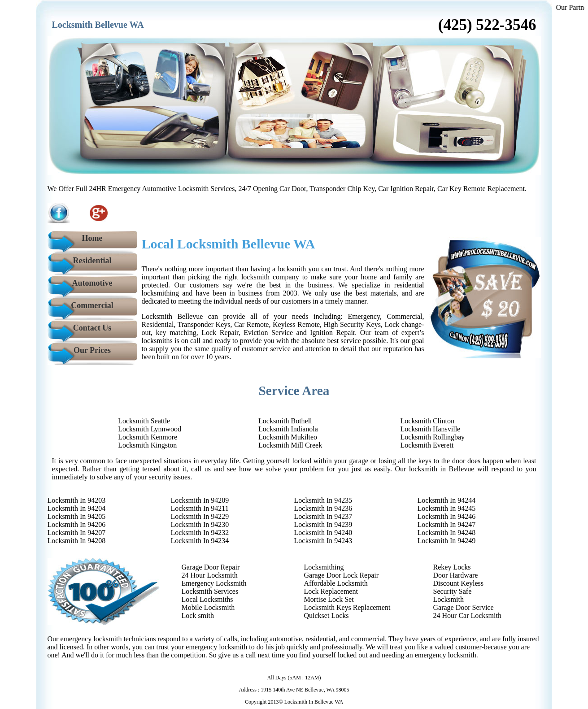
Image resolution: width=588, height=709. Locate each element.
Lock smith (198, 615)
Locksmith (449, 599)
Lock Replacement (331, 591)
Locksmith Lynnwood (150, 429)
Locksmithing (324, 567)
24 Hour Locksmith (210, 575)
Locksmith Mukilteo (288, 437)
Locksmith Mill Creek (290, 445)
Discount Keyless (458, 583)
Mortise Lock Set (329, 599)
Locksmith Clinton (427, 421)
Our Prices (92, 350)
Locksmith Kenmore (148, 437)
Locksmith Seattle (144, 421)
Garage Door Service (464, 607)
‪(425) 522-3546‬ (487, 25)
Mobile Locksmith (208, 607)
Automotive (92, 283)
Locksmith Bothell (285, 421)
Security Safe (453, 591)
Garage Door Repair (211, 567)
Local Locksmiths (207, 599)
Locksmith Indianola (288, 429)
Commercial (92, 305)
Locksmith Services (210, 591)
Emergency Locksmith (214, 583)
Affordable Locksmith (336, 583)
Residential (92, 261)
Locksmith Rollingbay (432, 437)
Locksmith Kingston (147, 445)
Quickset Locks (327, 615)
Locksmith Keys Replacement (347, 607)
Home (92, 238)
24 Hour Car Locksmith (467, 615)
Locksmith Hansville (430, 429)
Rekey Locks (452, 567)
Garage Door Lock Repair (342, 575)
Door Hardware (456, 575)
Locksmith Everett (427, 445)
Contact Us (92, 328)
